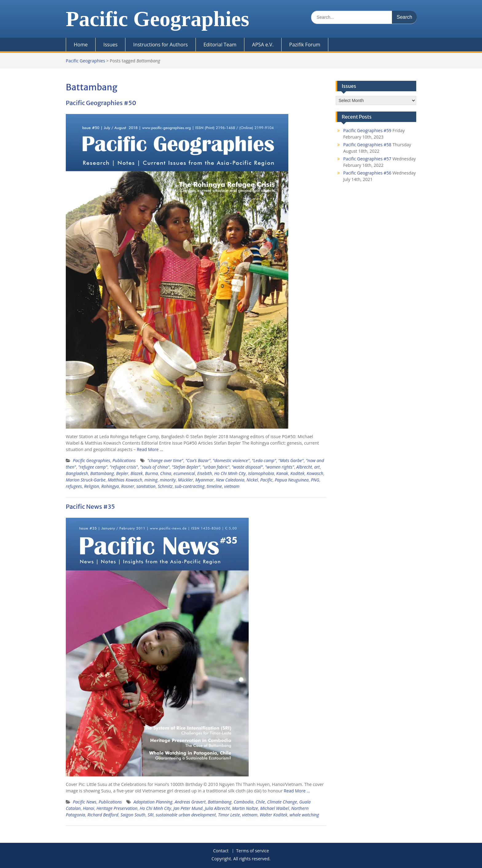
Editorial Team (220, 45)
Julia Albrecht (217, 808)
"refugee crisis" (124, 467)
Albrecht (304, 467)
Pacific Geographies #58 (367, 145)
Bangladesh (77, 473)
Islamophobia (261, 473)
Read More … (150, 449)
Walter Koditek (274, 815)
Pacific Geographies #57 (367, 159)
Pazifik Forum (305, 45)
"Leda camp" (264, 460)
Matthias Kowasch (125, 480)
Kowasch (315, 473)
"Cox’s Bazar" (198, 460)
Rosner (128, 486)
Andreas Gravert (190, 802)
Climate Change (282, 802)
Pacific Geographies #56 (367, 173)
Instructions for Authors (160, 45)
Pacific (266, 480)
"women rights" (280, 467)
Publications (124, 460)
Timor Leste (229, 815)
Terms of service (253, 851)
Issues (110, 45)
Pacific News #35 (90, 507)
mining (151, 480)
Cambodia (243, 802)
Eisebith (204, 473)
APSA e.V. (263, 45)
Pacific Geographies (158, 19)
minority (168, 480)
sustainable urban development (186, 815)
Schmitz (165, 486)
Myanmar (204, 480)
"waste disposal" (247, 467)
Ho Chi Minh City (230, 473)
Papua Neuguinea (292, 480)
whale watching (304, 815)
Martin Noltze (245, 808)
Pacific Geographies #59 (367, 130)
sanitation (146, 486)
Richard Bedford (103, 815)
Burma (152, 473)
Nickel (252, 480)
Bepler (122, 473)
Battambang (102, 473)
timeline (214, 486)
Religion (91, 486)
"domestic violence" (231, 460)
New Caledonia (230, 480)
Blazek (137, 473)
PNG (315, 480)
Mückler (186, 480)
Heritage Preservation (117, 808)
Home (81, 45)
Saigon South (133, 815)
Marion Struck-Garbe (86, 480)
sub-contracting (190, 486)
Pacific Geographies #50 (101, 103)
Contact (221, 851)
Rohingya (110, 486)
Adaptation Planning (153, 802)
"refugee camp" (93, 467)
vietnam (232, 486)
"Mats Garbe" (291, 460)
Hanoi (88, 808)
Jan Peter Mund (188, 808)
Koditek (297, 473)
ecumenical (184, 473)
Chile (260, 802)
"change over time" (165, 460)
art (317, 467)
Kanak (282, 473)
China (166, 473)
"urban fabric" (216, 467)
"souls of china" (155, 467)
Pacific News (85, 802)
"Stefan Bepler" (186, 467)
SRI (150, 815)
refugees (74, 486)
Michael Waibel (275, 808)
